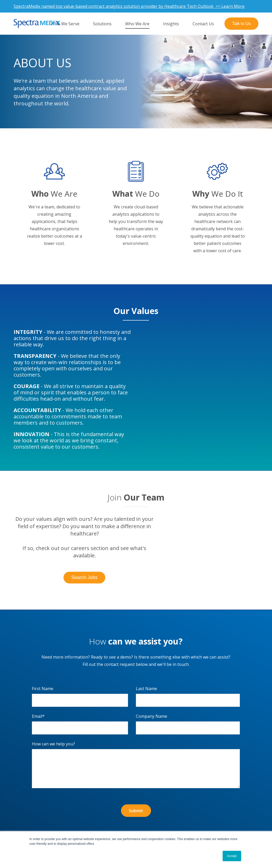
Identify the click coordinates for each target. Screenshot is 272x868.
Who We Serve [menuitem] (65, 24)
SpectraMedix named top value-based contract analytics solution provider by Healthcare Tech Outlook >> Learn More (129, 6)
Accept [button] (232, 856)
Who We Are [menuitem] (137, 24)
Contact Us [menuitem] (203, 24)
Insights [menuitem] (171, 24)
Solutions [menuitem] (102, 24)
